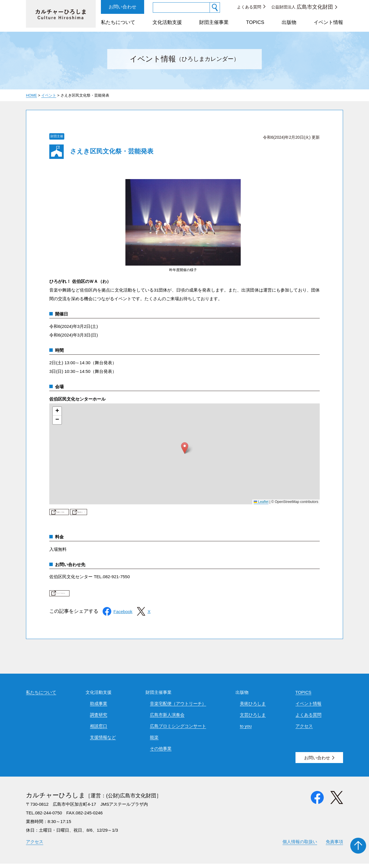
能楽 (154, 742)
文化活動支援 (167, 22)
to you (246, 730)
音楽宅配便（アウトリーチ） (178, 708)
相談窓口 (99, 730)
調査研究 (99, 719)
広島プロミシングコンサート (178, 730)
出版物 (289, 22)
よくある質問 (249, 7)
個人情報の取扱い (300, 846)
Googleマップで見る (85, 514)
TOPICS (255, 22)
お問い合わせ (123, 7)
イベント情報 (328, 22)
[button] (185, 448)
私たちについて (118, 22)
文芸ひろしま (253, 719)
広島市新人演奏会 (167, 719)
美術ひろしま (253, 708)
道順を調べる (148, 514)
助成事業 (99, 708)
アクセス (304, 730)
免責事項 (334, 846)
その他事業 (161, 753)
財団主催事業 (214, 22)
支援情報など (103, 742)
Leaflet (261, 502)
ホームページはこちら (87, 597)
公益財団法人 (302, 7)
